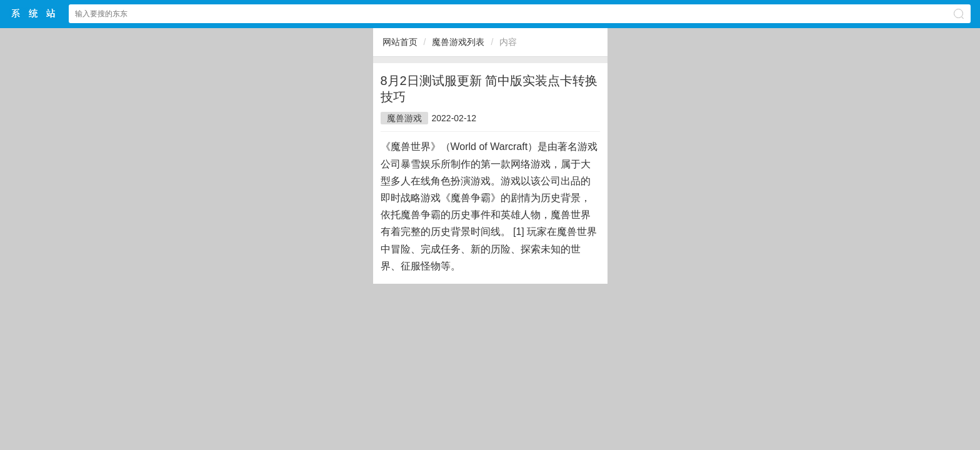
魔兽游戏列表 (458, 42)
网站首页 (400, 42)
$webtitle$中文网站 (34, 13)
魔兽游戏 (404, 118)
